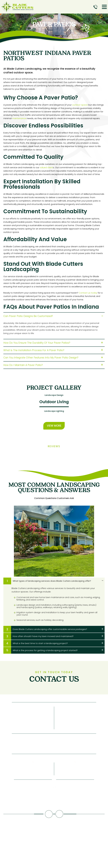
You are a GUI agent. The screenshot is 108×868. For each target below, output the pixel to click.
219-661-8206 (55, 803)
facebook (49, 820)
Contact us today (88, 293)
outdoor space (80, 105)
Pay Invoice (76, 722)
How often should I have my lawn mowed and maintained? (44, 639)
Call (95, 6)
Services (32, 717)
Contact (76, 727)
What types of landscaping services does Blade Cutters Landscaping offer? (52, 584)
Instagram (59, 820)
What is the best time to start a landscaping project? (41, 647)
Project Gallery (32, 732)
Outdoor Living (54, 404)
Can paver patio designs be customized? (29, 316)
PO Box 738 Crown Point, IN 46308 (33, 777)
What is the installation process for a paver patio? (35, 351)
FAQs (32, 727)
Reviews (76, 717)
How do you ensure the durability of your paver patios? (38, 343)
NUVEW (9, 858)
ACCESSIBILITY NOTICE (79, 858)
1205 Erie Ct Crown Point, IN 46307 (75, 777)
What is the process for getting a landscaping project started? (46, 654)
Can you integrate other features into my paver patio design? (42, 359)
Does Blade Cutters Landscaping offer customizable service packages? (50, 632)
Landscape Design (54, 397)
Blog (76, 712)
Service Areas (32, 722)
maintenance (19, 118)
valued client (46, 167)
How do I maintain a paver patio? (24, 367)
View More (54, 428)
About (32, 712)
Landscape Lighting (54, 413)
